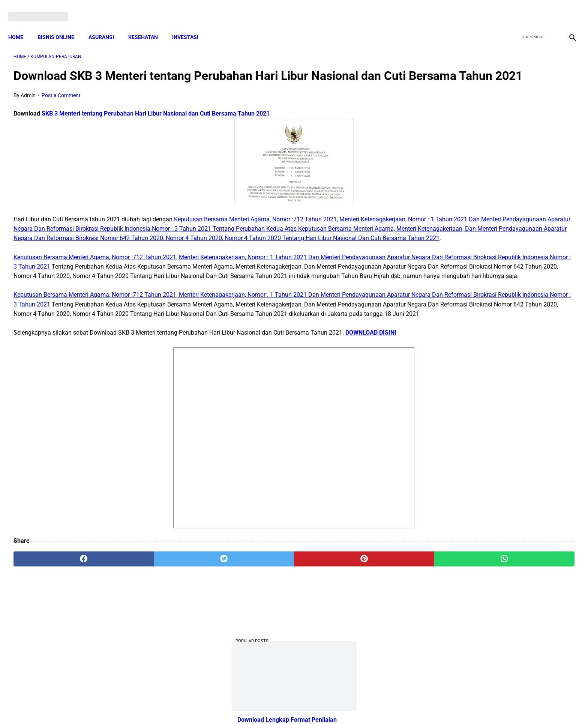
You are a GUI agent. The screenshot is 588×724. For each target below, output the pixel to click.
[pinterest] (250, 636)
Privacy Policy (254, 705)
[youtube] (549, 8)
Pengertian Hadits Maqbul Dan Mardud (492, 429)
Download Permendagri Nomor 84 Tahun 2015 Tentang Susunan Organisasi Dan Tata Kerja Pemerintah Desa (495, 335)
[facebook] (514, 8)
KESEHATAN (148, 24)
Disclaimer (290, 705)
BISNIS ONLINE (61, 24)
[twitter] (531, 8)
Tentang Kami (392, 705)
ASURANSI (106, 24)
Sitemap (319, 705)
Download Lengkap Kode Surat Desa (489, 223)
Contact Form (352, 705)
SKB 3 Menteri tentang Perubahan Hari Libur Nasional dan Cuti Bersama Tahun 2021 (156, 125)
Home (21, 24)
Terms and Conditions (205, 705)
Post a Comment (61, 107)
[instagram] (566, 8)
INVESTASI (190, 24)
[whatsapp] (345, 636)
